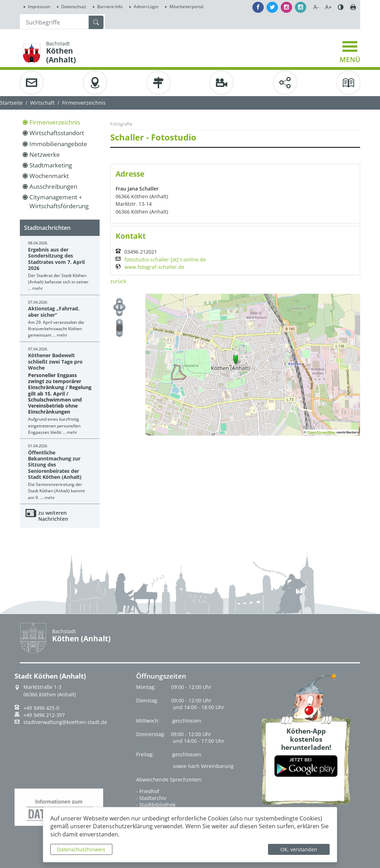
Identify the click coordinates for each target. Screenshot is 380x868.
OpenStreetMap (321, 432)
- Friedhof (148, 791)
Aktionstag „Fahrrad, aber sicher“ (54, 311)
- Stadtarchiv (151, 798)
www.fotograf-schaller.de (154, 267)
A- (316, 7)
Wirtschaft (42, 103)
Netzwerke (45, 154)
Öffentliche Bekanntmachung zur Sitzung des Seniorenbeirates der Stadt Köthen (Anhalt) (55, 465)
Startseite (11, 103)
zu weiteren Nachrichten (53, 516)
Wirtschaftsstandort (57, 133)
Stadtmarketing (51, 165)
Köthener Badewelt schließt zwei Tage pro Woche (55, 361)
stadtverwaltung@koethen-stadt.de (65, 722)
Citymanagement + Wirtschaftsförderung (59, 201)
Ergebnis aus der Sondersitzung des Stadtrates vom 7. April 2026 (56, 259)
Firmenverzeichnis (55, 122)
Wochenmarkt (49, 176)
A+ (328, 7)
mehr (38, 288)
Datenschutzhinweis (81, 849)
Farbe (341, 7)
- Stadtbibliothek (156, 805)
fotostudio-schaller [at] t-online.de (165, 260)
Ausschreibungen (53, 186)
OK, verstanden (299, 849)
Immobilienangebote (58, 144)
